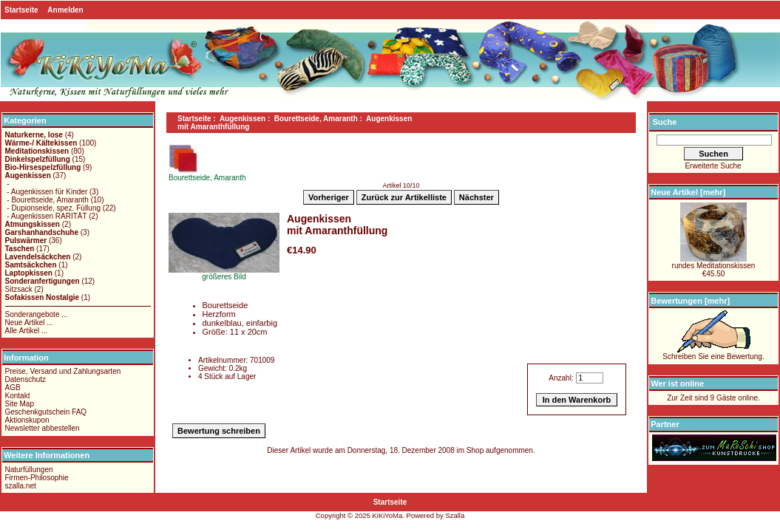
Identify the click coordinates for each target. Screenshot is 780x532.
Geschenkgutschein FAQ (46, 412)
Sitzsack (19, 289)
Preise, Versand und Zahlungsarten (63, 371)
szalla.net (21, 486)
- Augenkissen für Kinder (47, 192)
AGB (13, 388)
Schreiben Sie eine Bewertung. (713, 353)
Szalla (455, 515)
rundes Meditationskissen (714, 262)
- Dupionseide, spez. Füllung (53, 208)
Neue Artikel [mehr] (688, 192)
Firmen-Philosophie (37, 478)
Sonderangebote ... (37, 314)
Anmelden (65, 10)
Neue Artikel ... (29, 323)
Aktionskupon (27, 420)
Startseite (21, 10)
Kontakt (18, 396)
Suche (664, 122)
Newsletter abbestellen (43, 428)
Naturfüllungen (29, 470)
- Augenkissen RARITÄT (46, 216)
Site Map (20, 404)
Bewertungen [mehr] (690, 301)
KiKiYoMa (387, 515)
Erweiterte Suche (713, 166)
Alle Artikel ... (27, 331)
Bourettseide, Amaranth (316, 119)
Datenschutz (26, 379)
